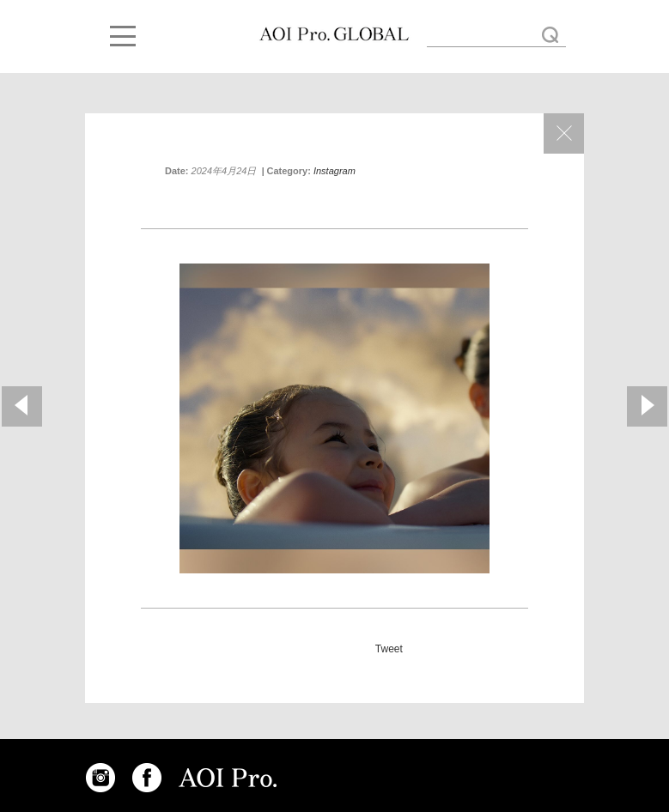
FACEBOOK (147, 778)
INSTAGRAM (100, 778)
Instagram (334, 171)
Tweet (389, 649)
